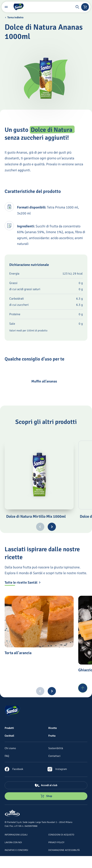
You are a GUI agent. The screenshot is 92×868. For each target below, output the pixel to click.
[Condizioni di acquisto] (61, 834)
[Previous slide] (40, 527)
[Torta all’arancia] (39, 622)
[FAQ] (7, 756)
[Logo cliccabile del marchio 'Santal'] (19, 7)
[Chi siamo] (10, 748)
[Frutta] (52, 736)
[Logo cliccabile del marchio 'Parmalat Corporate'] (12, 813)
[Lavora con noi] (13, 842)
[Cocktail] (9, 736)
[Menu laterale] (6, 7)
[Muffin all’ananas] (16, 381)
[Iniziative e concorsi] (16, 850)
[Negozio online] (85, 7)
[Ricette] (53, 728)
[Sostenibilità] (56, 748)
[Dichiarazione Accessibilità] (64, 850)
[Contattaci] (54, 756)
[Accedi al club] (46, 785)
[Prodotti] (9, 728)
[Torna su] (83, 688)
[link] (14, 769)
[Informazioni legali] (16, 834)
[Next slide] (52, 527)
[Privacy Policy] (56, 842)
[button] (77, 7)
